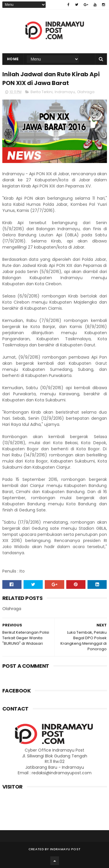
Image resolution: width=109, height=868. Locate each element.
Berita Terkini (42, 92)
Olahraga (86, 92)
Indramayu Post (65, 849)
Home (13, 59)
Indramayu (65, 92)
